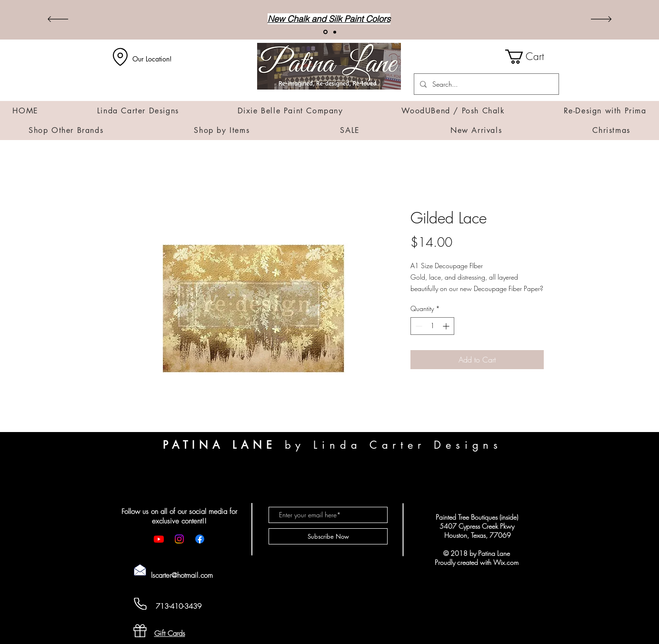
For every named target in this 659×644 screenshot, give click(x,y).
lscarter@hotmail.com (182, 575)
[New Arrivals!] (325, 32)
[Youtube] (159, 539)
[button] (532, 57)
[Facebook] (200, 539)
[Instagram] (179, 539)
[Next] (601, 20)
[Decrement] (418, 326)
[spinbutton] (432, 326)
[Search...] (485, 84)
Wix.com (506, 562)
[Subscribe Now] (328, 536)
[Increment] (447, 326)
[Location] (120, 57)
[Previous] (58, 20)
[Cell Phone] (140, 604)
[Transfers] (335, 32)
